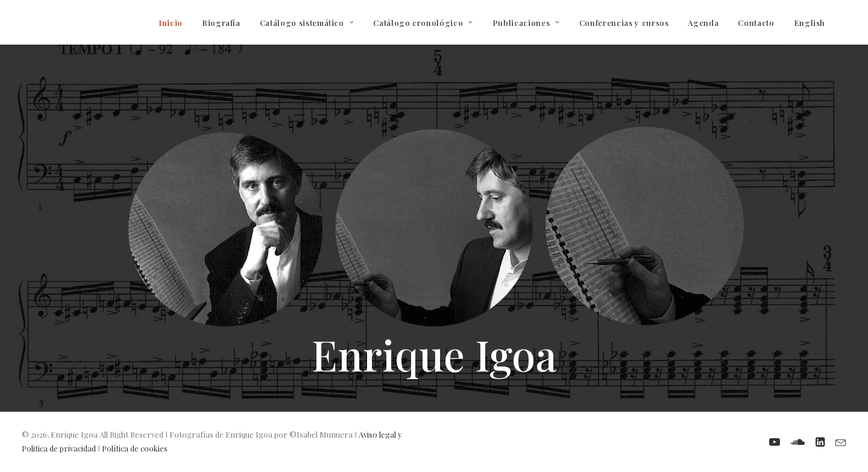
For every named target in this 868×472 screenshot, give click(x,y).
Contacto (756, 23)
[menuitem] (171, 22)
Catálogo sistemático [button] (307, 23)
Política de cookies (135, 448)
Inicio (171, 23)
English (810, 23)
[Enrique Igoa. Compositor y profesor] (28, 22)
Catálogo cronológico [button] (423, 23)
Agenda (703, 23)
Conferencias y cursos (624, 23)
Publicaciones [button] (526, 23)
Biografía (221, 23)
